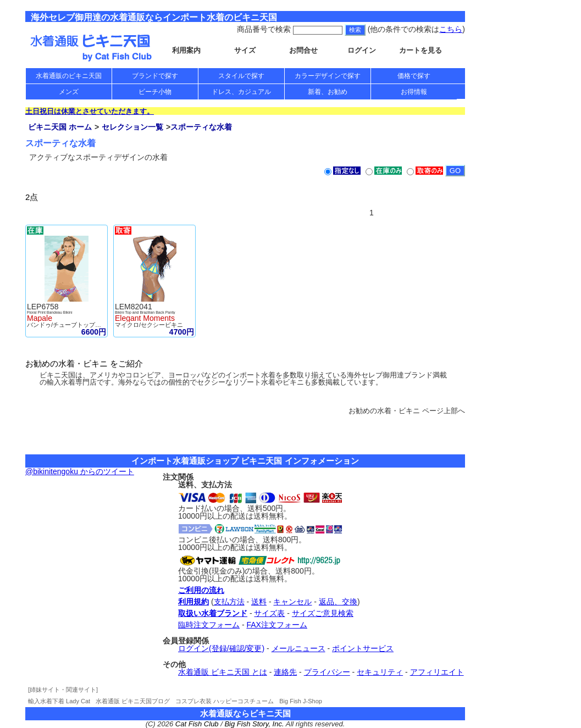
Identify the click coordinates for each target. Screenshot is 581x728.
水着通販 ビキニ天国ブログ (133, 701)
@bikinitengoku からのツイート (80, 471)
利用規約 (193, 602)
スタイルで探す (241, 76)
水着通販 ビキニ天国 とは (223, 672)
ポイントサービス (363, 648)
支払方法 (229, 602)
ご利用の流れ (201, 590)
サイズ (245, 50)
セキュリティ (380, 672)
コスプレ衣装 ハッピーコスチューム (225, 701)
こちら (451, 29)
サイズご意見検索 (323, 613)
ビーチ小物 (155, 92)
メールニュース (298, 648)
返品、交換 (338, 602)
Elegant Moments (145, 318)
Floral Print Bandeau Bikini (50, 312)
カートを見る (420, 50)
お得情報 (414, 92)
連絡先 (285, 672)
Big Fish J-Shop (301, 701)
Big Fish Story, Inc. (254, 724)
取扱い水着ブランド (213, 613)
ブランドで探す (155, 76)
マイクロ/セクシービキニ (149, 325)
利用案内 (186, 50)
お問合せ (303, 50)
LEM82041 (134, 307)
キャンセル (292, 602)
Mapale (40, 318)
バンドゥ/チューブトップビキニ (70, 325)
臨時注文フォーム (209, 625)
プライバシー (327, 672)
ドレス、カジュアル (241, 92)
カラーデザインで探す (328, 76)
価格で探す (414, 76)
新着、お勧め (328, 92)
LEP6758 (43, 307)
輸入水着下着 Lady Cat (59, 701)
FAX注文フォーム (276, 625)
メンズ (69, 92)
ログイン (362, 50)
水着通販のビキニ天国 (69, 76)
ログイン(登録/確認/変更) (221, 648)
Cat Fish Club (197, 724)
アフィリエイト (437, 672)
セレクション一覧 (132, 127)
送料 (259, 602)
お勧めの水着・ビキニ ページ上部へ (407, 411)
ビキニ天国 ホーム (60, 127)
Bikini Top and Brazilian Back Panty (145, 312)
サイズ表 (269, 613)
